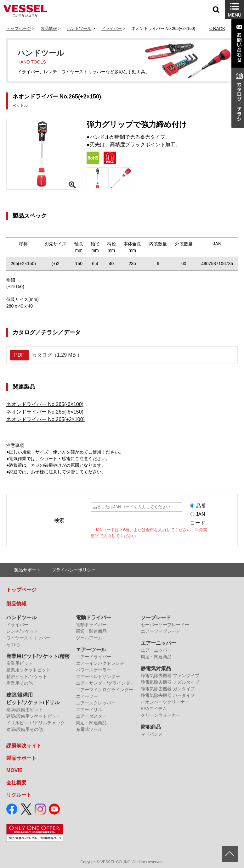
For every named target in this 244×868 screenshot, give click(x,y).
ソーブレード (156, 618)
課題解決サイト (24, 746)
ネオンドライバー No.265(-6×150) (45, 412)
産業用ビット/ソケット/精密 (38, 656)
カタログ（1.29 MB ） (46, 355)
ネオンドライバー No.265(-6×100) (45, 404)
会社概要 (16, 783)
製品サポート (27, 570)
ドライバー (112, 28)
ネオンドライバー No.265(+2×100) (45, 419)
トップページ (19, 28)
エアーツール (91, 650)
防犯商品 (151, 727)
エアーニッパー (158, 643)
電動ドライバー (94, 618)
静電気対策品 (156, 668)
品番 (201, 506)
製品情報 (49, 28)
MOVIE (14, 770)
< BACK (217, 29)
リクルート (19, 795)
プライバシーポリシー (74, 570)
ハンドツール (79, 28)
